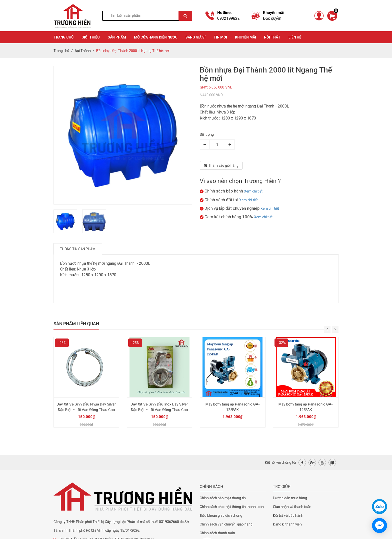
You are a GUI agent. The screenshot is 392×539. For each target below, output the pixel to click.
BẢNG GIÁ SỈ (195, 37)
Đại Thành (83, 51)
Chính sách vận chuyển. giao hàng (226, 524)
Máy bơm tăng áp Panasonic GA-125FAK (233, 407)
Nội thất (272, 37)
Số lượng (207, 134)
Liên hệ (295, 37)
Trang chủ (61, 51)
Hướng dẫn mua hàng (290, 498)
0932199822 (228, 18)
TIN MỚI (220, 37)
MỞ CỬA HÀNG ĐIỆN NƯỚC (156, 37)
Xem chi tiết (253, 191)
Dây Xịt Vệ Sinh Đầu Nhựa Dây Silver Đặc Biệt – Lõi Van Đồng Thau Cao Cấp (86, 410)
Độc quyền (272, 18)
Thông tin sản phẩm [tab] (78, 249)
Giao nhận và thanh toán (292, 507)
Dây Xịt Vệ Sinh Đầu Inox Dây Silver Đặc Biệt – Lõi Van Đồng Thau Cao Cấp (159, 410)
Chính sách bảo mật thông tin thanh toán (232, 507)
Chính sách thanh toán (217, 533)
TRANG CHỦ (63, 37)
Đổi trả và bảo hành (288, 515)
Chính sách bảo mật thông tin (223, 498)
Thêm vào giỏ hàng (221, 165)
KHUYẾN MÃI (245, 37)
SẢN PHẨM (117, 37)
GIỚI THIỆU (91, 37)
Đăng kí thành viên (287, 524)
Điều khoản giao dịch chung (221, 515)
